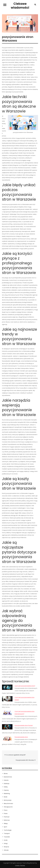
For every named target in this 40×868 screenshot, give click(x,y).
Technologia (8, 830)
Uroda (6, 840)
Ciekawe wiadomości (20, 6)
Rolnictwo (7, 820)
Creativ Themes (20, 865)
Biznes (6, 774)
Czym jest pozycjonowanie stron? (25, 686)
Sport (5, 827)
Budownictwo (8, 777)
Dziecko (6, 780)
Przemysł (7, 817)
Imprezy (6, 790)
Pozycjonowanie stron (21, 737)
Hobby (6, 787)
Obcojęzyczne (8, 807)
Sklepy (6, 823)
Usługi (6, 843)
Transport (7, 833)
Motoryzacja (8, 800)
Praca (6, 810)
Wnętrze (6, 847)
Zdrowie (6, 850)
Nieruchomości (8, 804)
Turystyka (7, 837)
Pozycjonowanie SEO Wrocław (25, 760)
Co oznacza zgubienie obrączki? (16, 755)
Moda (6, 797)
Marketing (7, 794)
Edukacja (7, 784)
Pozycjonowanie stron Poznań (24, 725)
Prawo (6, 813)
